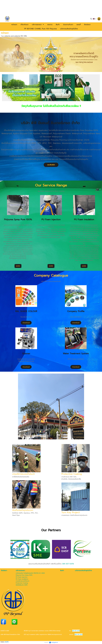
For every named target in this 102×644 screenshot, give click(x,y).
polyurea (7, 36)
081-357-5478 (68, 564)
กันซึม (25, 36)
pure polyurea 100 (17, 36)
